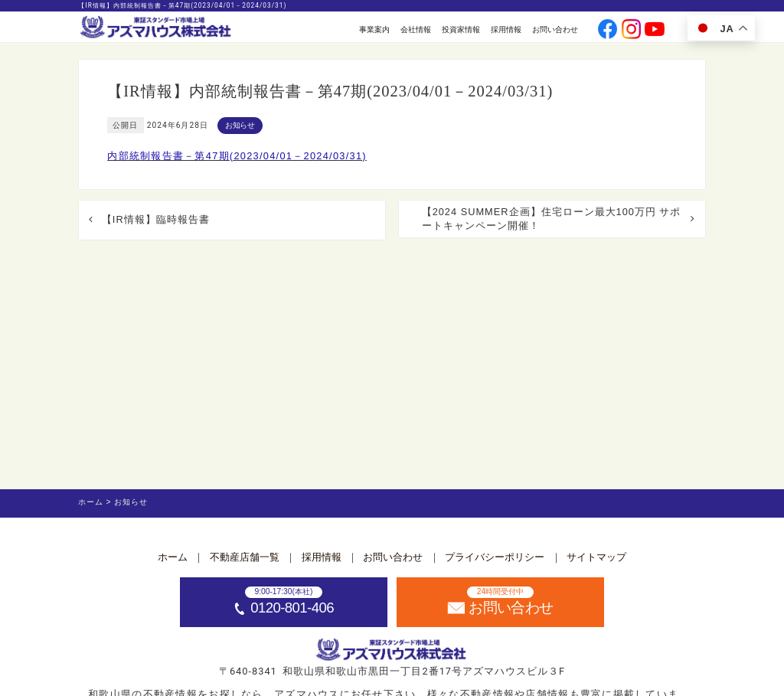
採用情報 (506, 29)
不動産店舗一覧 (245, 557)
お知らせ (240, 125)
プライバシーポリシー (495, 557)
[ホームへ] (157, 28)
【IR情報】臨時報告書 (156, 219)
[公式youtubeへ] (655, 30)
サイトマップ (596, 557)
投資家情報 (461, 29)
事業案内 (374, 29)
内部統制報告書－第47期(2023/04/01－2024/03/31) (237, 156)
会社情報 (416, 29)
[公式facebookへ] (608, 30)
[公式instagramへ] (632, 30)
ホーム (173, 557)
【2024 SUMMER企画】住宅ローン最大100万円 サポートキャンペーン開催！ (552, 219)
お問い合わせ (555, 29)
